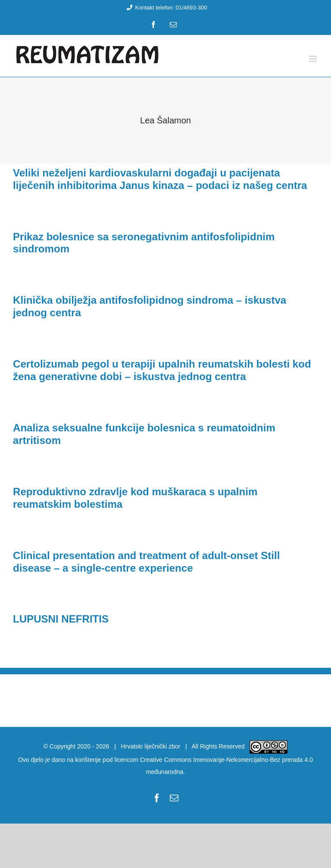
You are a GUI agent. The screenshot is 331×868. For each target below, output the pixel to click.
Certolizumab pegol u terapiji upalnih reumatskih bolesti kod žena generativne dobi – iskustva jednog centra (162, 370)
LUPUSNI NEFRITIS (61, 619)
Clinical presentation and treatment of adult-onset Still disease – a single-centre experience (146, 562)
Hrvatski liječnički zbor (151, 746)
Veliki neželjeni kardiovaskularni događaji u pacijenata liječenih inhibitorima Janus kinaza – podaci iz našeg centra (160, 179)
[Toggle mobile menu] (314, 59)
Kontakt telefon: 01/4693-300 (166, 8)
